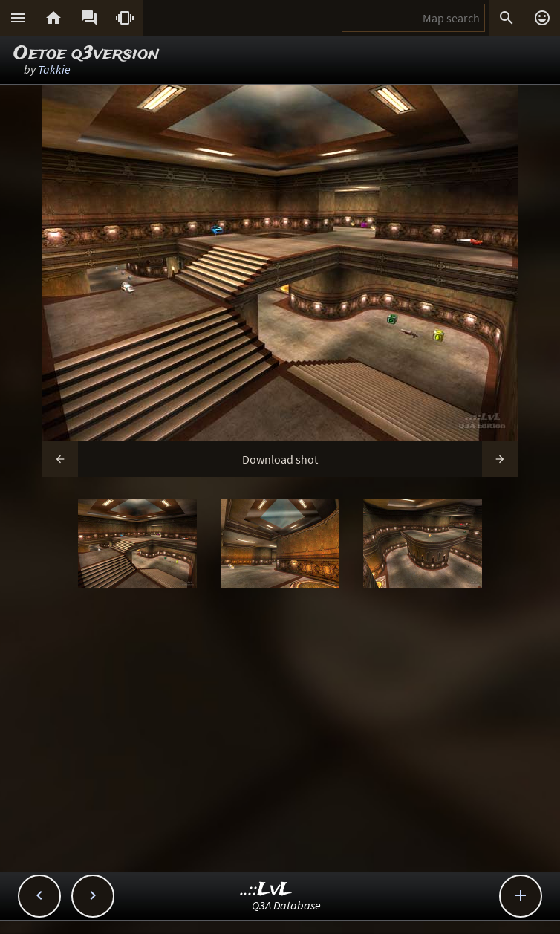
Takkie (54, 69)
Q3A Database (286, 905)
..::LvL (266, 890)
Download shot (280, 459)
